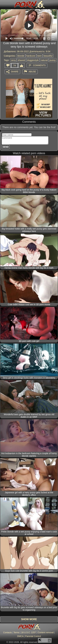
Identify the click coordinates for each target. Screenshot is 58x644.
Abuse (32, 71)
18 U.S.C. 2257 (29, 632)
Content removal (46, 632)
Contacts (8, 632)
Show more (29, 619)
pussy (53, 60)
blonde (21, 56)
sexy (14, 60)
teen (40, 56)
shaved (21, 60)
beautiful (48, 56)
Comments (39, 65)
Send (6, 147)
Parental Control (33, 636)
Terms (16, 632)
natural (44, 60)
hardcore (31, 56)
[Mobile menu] (3, 4)
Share (15, 71)
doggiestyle (33, 60)
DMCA (20, 636)
